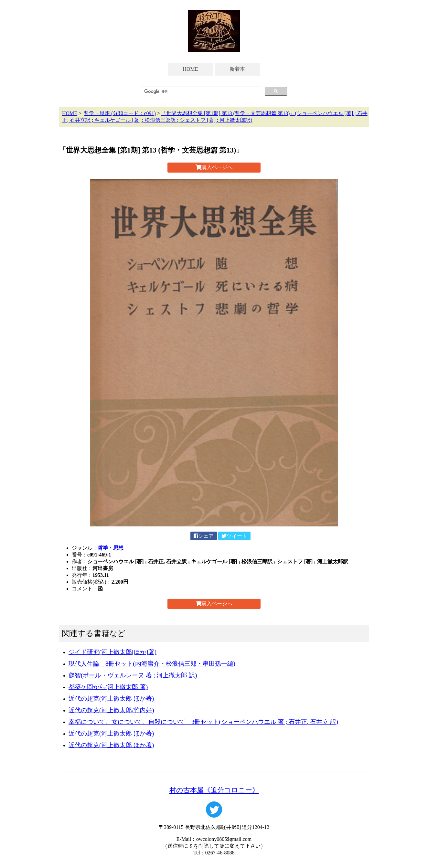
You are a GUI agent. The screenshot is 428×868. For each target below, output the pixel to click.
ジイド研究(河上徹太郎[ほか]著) (112, 652)
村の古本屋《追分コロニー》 (214, 790)
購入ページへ (214, 167)
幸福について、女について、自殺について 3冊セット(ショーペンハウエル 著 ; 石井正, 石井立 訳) (203, 722)
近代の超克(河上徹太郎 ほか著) (111, 699)
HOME (190, 69)
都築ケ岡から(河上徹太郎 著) (108, 687)
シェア (204, 536)
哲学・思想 (111, 548)
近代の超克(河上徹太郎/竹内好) (111, 710)
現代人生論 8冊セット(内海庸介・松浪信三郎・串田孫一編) (152, 664)
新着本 (237, 69)
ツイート (234, 536)
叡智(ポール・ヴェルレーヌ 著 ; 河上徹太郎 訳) (133, 675)
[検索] (200, 91)
